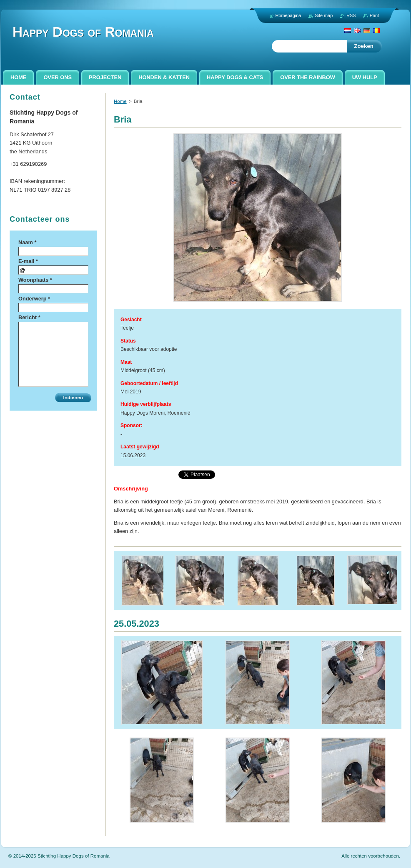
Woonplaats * (35, 280)
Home (120, 101)
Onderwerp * (34, 299)
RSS (351, 15)
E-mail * (28, 261)
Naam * (27, 242)
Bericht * (29, 317)
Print (374, 15)
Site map (324, 15)
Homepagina (288, 15)
